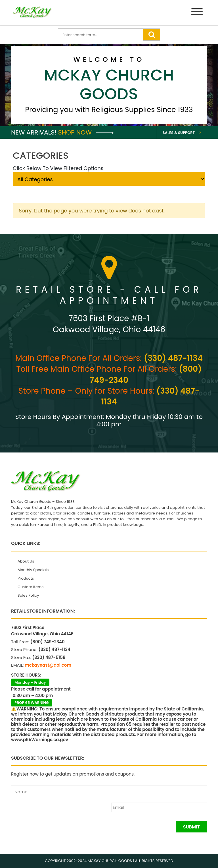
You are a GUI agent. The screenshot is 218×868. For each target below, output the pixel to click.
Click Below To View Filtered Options (58, 168)
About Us (26, 561)
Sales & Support (179, 133)
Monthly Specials (33, 570)
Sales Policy (28, 595)
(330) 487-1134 (173, 358)
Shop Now (86, 132)
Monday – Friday (30, 682)
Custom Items (31, 587)
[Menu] (197, 13)
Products (26, 578)
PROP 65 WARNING (32, 703)
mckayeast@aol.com (48, 665)
